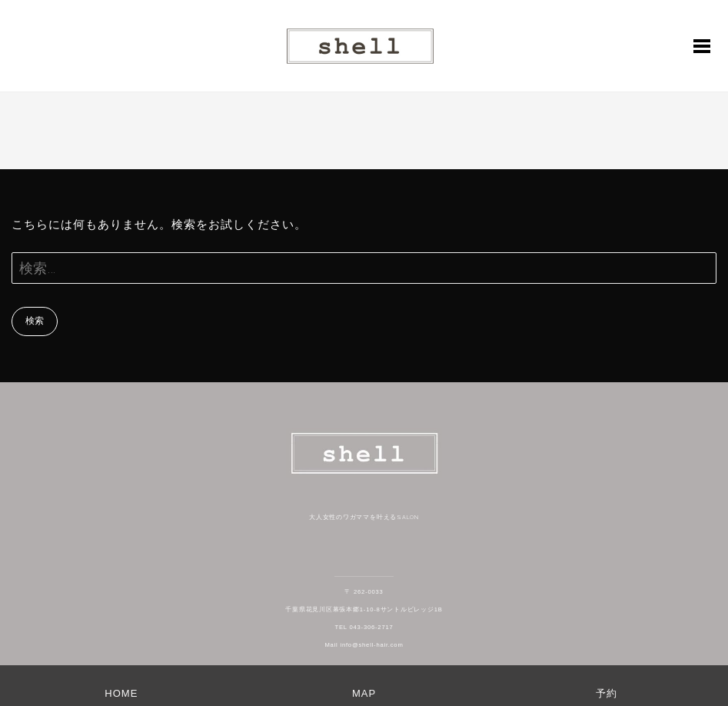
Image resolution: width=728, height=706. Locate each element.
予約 (607, 693)
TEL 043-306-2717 (364, 627)
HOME (121, 693)
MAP (364, 693)
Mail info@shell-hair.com (364, 645)
